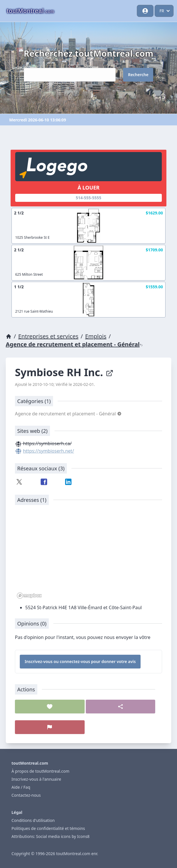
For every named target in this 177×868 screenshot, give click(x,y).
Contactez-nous (26, 795)
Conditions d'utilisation (33, 820)
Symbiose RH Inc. (64, 372)
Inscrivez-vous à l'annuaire (36, 779)
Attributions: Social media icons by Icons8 (50, 836)
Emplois (96, 336)
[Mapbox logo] (29, 596)
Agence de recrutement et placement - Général (74, 344)
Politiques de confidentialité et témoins (48, 828)
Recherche (138, 75)
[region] (88, 555)
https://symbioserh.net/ (48, 451)
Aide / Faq (21, 787)
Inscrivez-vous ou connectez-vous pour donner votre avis (80, 661)
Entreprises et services (48, 336)
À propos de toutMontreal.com (40, 771)
